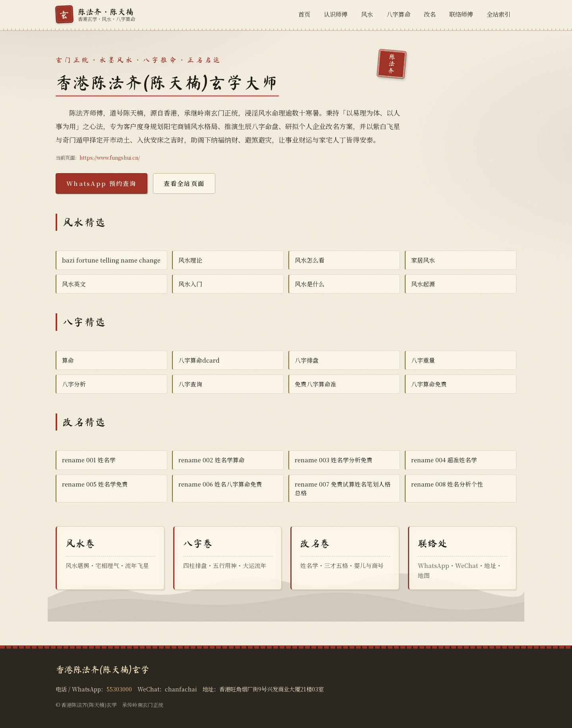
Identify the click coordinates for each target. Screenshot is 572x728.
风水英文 (74, 284)
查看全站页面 (184, 183)
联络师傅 (461, 14)
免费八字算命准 (316, 384)
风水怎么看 (310, 260)
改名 (430, 14)
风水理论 (190, 260)
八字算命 (398, 14)
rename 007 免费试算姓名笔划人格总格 (343, 488)
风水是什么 (310, 284)
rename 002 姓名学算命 (212, 460)
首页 (304, 14)
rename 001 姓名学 (89, 460)
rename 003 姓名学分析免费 (334, 460)
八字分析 (74, 384)
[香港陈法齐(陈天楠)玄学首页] (95, 14)
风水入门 (190, 284)
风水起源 (423, 284)
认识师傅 (336, 14)
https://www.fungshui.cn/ (110, 158)
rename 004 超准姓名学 (444, 460)
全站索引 (499, 14)
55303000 (119, 689)
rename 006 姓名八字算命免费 (220, 484)
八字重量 (423, 360)
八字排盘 (307, 360)
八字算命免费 (429, 384)
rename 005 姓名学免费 (95, 484)
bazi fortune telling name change (111, 260)
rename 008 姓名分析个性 (447, 484)
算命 (68, 360)
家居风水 (423, 260)
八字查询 (190, 384)
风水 (367, 14)
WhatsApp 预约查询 (101, 183)
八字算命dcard (199, 360)
